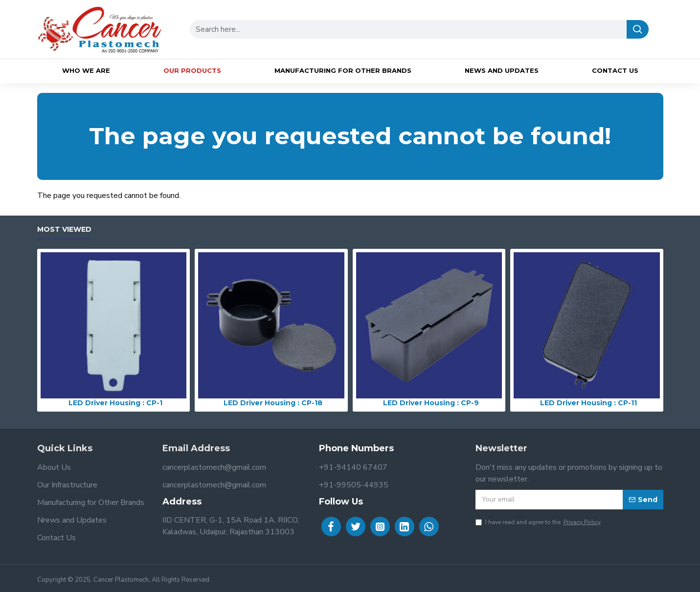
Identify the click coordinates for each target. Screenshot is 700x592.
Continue (649, 212)
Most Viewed (64, 230)
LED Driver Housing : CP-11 (588, 403)
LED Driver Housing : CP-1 (115, 403)
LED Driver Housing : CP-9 (431, 403)
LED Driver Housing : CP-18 (273, 403)
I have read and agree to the (539, 522)
